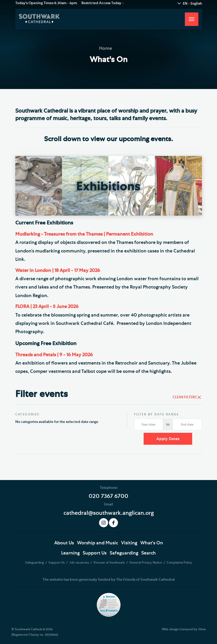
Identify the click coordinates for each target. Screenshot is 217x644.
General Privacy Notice (146, 563)
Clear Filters (185, 397)
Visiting (129, 543)
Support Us (95, 553)
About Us (64, 543)
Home (106, 49)
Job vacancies (79, 563)
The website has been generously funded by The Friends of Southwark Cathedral (109, 580)
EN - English (192, 4)
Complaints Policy (179, 563)
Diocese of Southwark (110, 563)
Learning (70, 553)
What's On (152, 543)
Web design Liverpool (177, 629)
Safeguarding (124, 553)
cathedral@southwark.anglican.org (109, 513)
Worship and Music (97, 543)
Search (149, 553)
